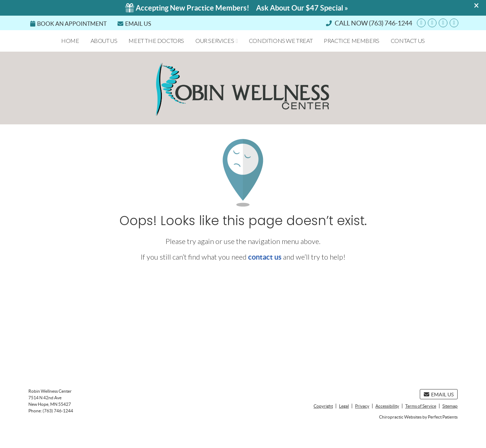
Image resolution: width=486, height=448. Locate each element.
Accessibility (387, 406)
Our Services (215, 41)
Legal (344, 406)
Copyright (323, 406)
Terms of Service (421, 406)
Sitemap (450, 406)
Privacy (362, 406)
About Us (104, 41)
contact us (265, 257)
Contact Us (408, 41)
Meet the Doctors (156, 41)
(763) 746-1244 (391, 23)
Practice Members (352, 41)
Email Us (134, 24)
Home (70, 41)
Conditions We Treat (281, 41)
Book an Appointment (68, 24)
